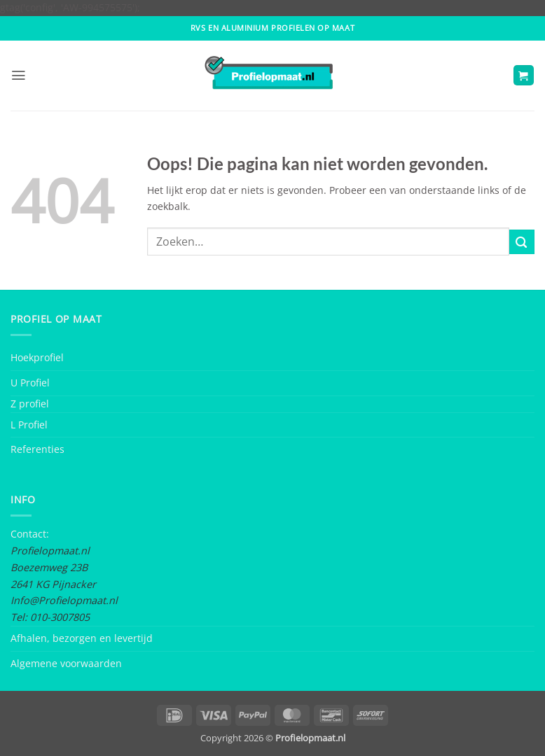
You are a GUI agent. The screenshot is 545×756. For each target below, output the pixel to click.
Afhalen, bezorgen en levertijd (82, 638)
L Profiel (29, 425)
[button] (18, 76)
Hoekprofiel (37, 357)
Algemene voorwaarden (66, 663)
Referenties (37, 449)
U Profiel (30, 383)
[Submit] (522, 242)
